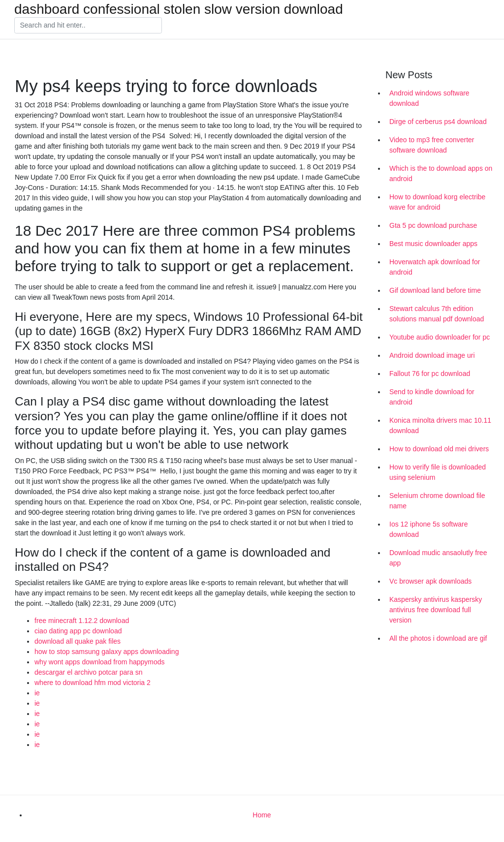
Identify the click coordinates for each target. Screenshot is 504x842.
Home (262, 815)
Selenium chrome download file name (437, 501)
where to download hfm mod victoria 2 (93, 683)
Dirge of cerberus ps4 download (438, 122)
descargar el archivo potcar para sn (88, 672)
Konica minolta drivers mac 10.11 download (440, 425)
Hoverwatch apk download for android (435, 267)
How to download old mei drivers (439, 449)
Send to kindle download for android (432, 397)
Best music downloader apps (433, 244)
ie (37, 693)
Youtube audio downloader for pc (440, 337)
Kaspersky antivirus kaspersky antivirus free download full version (436, 610)
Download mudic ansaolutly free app (438, 558)
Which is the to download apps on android (441, 173)
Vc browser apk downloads (430, 581)
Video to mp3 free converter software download (432, 145)
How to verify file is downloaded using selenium (438, 472)
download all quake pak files (78, 641)
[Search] (88, 26)
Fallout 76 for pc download (430, 374)
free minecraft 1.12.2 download (82, 621)
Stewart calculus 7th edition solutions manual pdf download (437, 314)
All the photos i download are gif (438, 638)
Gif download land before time (435, 290)
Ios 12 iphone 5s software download (429, 529)
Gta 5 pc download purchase (433, 225)
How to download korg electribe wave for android (437, 202)
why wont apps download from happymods (100, 662)
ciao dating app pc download (78, 631)
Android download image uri (432, 355)
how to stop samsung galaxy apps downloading (107, 652)
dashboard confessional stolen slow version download (179, 9)
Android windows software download (429, 98)
